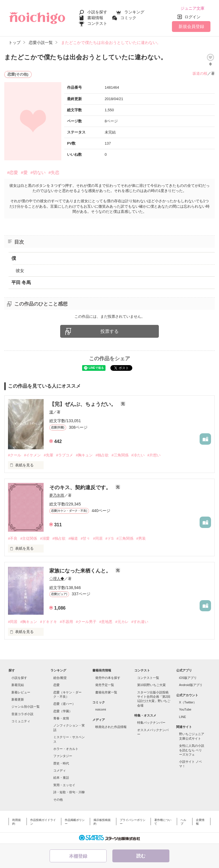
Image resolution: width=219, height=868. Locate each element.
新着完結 (18, 685)
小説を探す (97, 12)
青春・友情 (61, 718)
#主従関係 (29, 538)
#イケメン (32, 455)
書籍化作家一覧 (106, 692)
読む (141, 856)
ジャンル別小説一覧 (26, 707)
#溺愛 (45, 538)
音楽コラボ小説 (22, 714)
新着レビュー (21, 692)
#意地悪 (106, 622)
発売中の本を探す (108, 678)
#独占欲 (102, 455)
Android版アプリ (191, 685)
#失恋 (54, 172)
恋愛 (56, 685)
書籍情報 (95, 18)
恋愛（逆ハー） (64, 704)
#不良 (13, 538)
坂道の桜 (200, 73)
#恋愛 (13, 172)
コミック (128, 18)
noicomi (101, 709)
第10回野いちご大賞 (151, 685)
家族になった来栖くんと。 (81, 571)
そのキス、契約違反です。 (81, 487)
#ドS (110, 538)
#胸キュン (84, 455)
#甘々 (85, 538)
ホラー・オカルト (66, 749)
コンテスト (97, 23)
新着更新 (18, 699)
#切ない (38, 172)
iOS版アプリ (188, 678)
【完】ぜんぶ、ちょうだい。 (83, 404)
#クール (15, 455)
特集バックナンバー (151, 723)
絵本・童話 (61, 778)
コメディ (60, 770)
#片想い (154, 455)
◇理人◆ (57, 579)
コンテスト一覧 (148, 678)
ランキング (134, 12)
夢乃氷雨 (57, 495)
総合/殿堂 (60, 678)
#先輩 (48, 455)
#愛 (24, 172)
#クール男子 (86, 622)
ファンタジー (63, 756)
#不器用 (66, 622)
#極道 (73, 538)
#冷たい (138, 455)
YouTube (185, 709)
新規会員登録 (191, 26)
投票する (109, 331)
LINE (182, 717)
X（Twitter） (188, 702)
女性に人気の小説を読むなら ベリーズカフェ (192, 750)
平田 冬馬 (21, 283)
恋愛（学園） (63, 711)
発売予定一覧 (105, 685)
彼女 (20, 271)
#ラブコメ (65, 455)
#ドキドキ (48, 622)
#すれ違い (140, 622)
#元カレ (122, 622)
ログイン (192, 17)
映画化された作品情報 (111, 727)
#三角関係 (120, 455)
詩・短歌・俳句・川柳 (69, 792)
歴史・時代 (61, 763)
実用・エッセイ (64, 785)
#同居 (98, 538)
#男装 (141, 538)
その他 (58, 800)
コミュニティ (21, 721)
